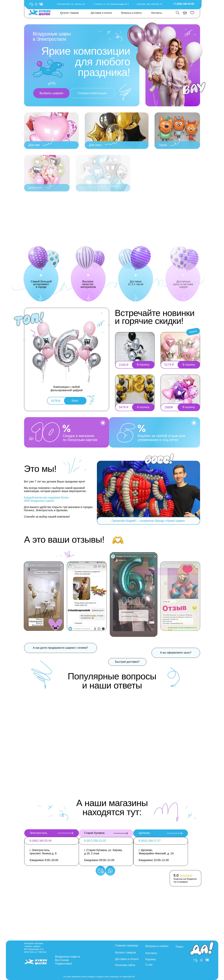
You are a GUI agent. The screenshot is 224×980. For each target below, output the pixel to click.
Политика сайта (125, 965)
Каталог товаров (69, 13)
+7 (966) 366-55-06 (184, 4)
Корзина (151, 959)
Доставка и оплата (101, 13)
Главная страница (127, 946)
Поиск (180, 947)
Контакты (157, 13)
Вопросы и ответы (132, 13)
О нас (149, 965)
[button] (36, 4)
